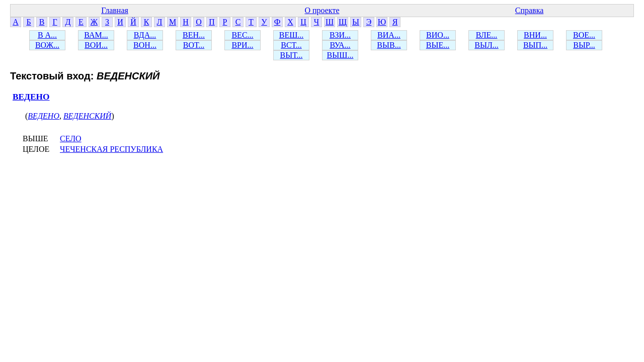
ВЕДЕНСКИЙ (87, 116)
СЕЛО (71, 139)
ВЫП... (535, 45)
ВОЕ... (584, 35)
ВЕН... (194, 35)
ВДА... (145, 35)
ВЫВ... (389, 45)
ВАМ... (96, 35)
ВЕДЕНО (31, 97)
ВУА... (340, 45)
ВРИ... (242, 45)
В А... (47, 35)
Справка (530, 10)
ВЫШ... (340, 55)
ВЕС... (242, 35)
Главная (115, 10)
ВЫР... (584, 45)
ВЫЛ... (486, 45)
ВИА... (389, 35)
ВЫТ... (292, 55)
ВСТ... (291, 45)
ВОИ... (96, 45)
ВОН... (145, 45)
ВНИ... (535, 35)
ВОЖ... (47, 45)
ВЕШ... (292, 35)
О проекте (322, 10)
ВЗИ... (340, 35)
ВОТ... (194, 45)
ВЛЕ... (487, 35)
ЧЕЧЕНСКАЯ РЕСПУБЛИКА (111, 149)
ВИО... (438, 35)
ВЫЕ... (438, 45)
